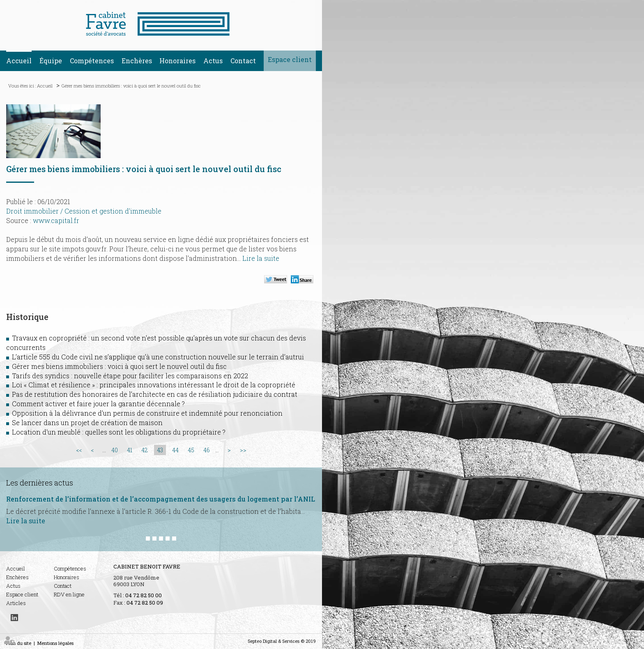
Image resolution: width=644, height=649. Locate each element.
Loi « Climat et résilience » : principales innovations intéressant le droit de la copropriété (154, 385)
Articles (16, 603)
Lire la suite (261, 258)
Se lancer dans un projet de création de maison (87, 422)
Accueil (19, 61)
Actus (213, 61)
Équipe (51, 61)
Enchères (137, 61)
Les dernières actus (40, 483)
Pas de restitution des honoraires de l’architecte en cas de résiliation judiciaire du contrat (155, 394)
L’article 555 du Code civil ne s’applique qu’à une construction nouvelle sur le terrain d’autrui (158, 357)
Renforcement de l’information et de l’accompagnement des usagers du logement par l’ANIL (161, 499)
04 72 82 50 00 (144, 595)
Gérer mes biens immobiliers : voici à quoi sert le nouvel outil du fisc (131, 86)
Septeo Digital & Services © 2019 (282, 641)
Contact (243, 61)
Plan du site (19, 643)
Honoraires (177, 61)
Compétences (92, 61)
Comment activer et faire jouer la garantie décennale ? (98, 404)
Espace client (290, 59)
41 (130, 450)
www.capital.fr (56, 220)
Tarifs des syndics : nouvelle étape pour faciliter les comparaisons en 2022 (130, 376)
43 (160, 450)
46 (207, 450)
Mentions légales (55, 643)
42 (145, 450)
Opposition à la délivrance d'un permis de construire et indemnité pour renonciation (147, 413)
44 (175, 450)
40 (115, 450)
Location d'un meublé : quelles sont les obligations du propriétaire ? (119, 432)
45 (191, 450)
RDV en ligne (69, 594)
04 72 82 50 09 (145, 603)
